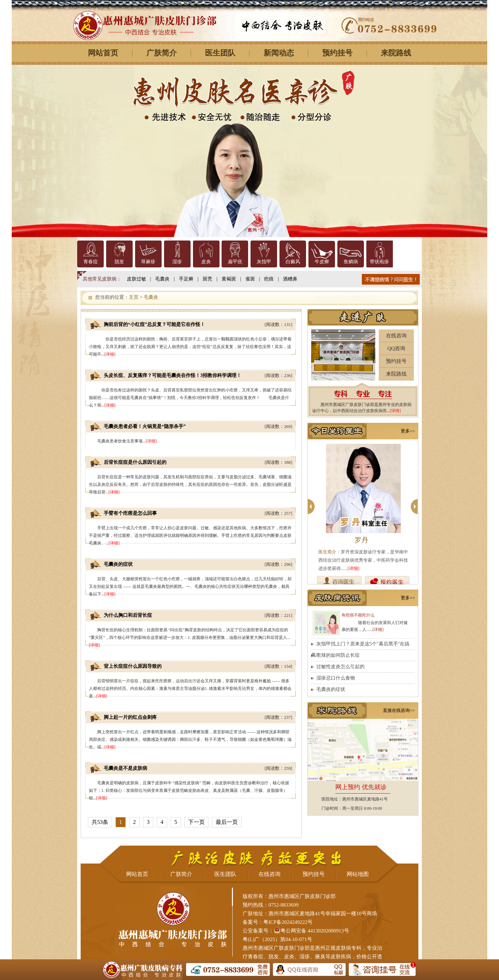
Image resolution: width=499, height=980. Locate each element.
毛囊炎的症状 (118, 564)
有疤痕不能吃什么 (358, 615)
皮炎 (206, 262)
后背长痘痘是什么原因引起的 (135, 462)
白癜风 (293, 262)
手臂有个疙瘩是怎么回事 (130, 513)
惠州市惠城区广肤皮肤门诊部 (276, 948)
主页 (134, 297)
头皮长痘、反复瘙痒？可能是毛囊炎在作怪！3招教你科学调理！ (172, 375)
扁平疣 (235, 262)
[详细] (110, 354)
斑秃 (207, 279)
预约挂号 (337, 53)
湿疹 (177, 262)
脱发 (119, 262)
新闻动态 (279, 53)
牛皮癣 (322, 262)
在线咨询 (396, 336)
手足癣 (186, 279)
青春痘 (91, 262)
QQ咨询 (396, 348)
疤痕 (269, 279)
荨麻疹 (148, 262)
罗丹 (361, 540)
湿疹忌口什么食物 (336, 678)
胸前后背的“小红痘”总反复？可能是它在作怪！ (154, 324)
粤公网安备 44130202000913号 (315, 931)
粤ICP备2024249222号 (288, 922)
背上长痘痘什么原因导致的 (133, 666)
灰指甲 (264, 262)
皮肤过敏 (136, 279)
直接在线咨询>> (399, 710)
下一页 (196, 822)
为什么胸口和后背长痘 (128, 615)
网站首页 (103, 53)
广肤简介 (162, 53)
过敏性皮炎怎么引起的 (340, 667)
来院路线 (396, 53)
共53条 (100, 822)
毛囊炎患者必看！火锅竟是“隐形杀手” (145, 426)
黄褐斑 (229, 279)
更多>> (408, 431)
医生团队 (220, 53)
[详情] (395, 411)
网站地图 (358, 874)
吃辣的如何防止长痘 (338, 655)
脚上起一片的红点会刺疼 (130, 717)
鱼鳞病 (351, 262)
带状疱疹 (379, 262)
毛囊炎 (162, 279)
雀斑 (250, 279)
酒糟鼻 (290, 279)
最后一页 (227, 822)
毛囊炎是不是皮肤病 (125, 768)
